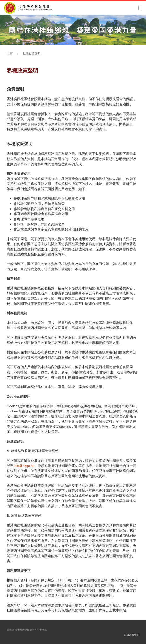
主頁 (10, 54)
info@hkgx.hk (24, 466)
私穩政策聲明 (32, 54)
